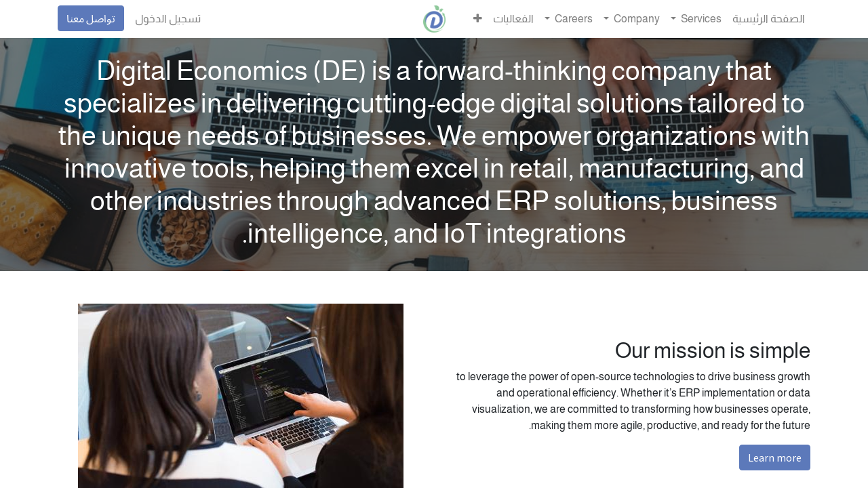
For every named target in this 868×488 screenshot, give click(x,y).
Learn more (775, 457)
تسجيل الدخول (168, 19)
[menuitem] (769, 19)
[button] (478, 19)
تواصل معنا (91, 18)
